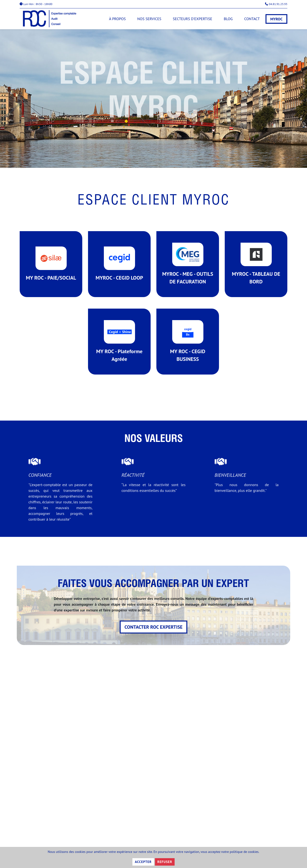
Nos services (149, 19)
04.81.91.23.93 (276, 4)
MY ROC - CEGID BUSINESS (188, 349)
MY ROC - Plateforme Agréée (119, 349)
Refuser (165, 862)
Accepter (143, 862)
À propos (117, 19)
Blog (228, 19)
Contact (252, 19)
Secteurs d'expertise (192, 19)
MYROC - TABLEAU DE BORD (256, 268)
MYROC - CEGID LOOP (119, 268)
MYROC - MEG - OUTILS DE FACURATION (188, 268)
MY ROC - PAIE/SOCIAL (51, 268)
